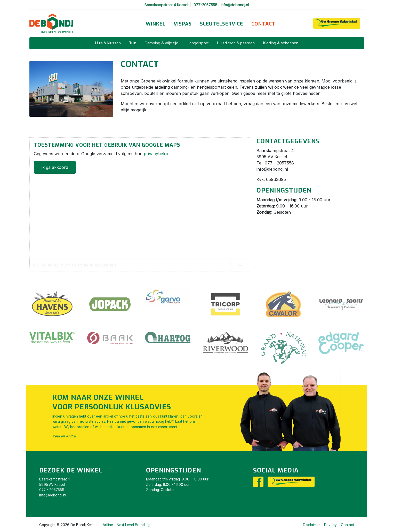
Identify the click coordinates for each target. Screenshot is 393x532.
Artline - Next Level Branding (126, 525)
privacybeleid (157, 154)
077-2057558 (206, 5)
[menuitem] (156, 24)
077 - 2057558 (52, 490)
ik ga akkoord (55, 167)
